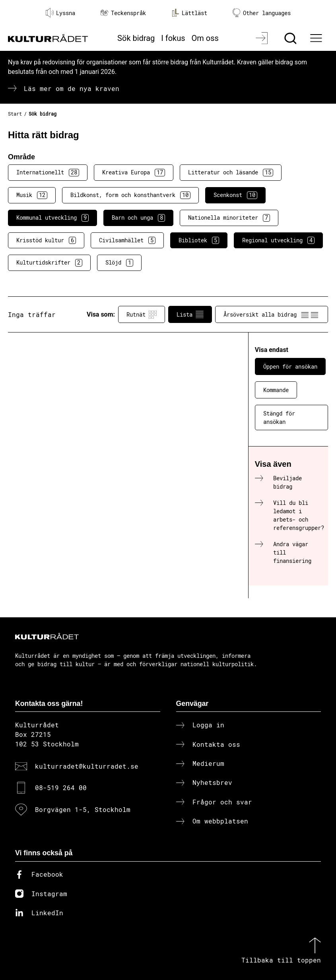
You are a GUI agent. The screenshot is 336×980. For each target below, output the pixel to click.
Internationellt (48, 172)
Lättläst (189, 13)
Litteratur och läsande (231, 172)
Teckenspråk (123, 13)
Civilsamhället (127, 240)
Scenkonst (235, 195)
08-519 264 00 (61, 788)
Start (15, 114)
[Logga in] (263, 38)
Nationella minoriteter (229, 218)
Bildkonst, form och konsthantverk (130, 195)
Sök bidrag (136, 38)
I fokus (173, 38)
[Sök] (291, 38)
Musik (32, 195)
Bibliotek (199, 240)
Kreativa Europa (134, 172)
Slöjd (119, 263)
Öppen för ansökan (290, 366)
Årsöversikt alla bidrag (272, 315)
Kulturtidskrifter (49, 263)
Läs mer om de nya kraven (72, 88)
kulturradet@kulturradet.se (87, 766)
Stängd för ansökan (279, 418)
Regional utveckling (278, 240)
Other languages (262, 13)
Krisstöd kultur (46, 240)
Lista (190, 315)
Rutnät (142, 315)
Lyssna (60, 13)
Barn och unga (138, 218)
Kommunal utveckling (52, 218)
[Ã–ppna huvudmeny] (317, 38)
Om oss (205, 38)
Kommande (276, 390)
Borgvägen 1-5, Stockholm (83, 809)
